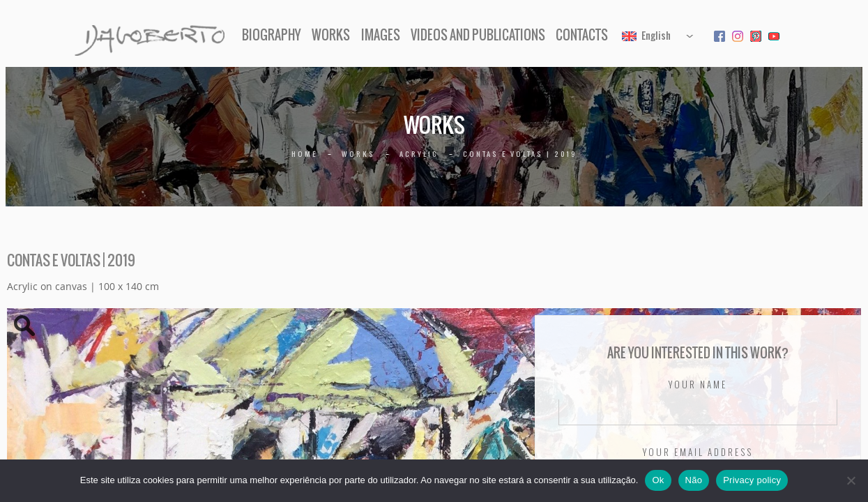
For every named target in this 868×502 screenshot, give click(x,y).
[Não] (851, 480)
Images (381, 35)
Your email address (698, 452)
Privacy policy (752, 480)
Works (331, 35)
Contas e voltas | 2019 (520, 154)
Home (304, 154)
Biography (272, 35)
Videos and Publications (478, 35)
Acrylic (419, 154)
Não (694, 480)
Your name (698, 385)
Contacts (582, 35)
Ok (658, 480)
